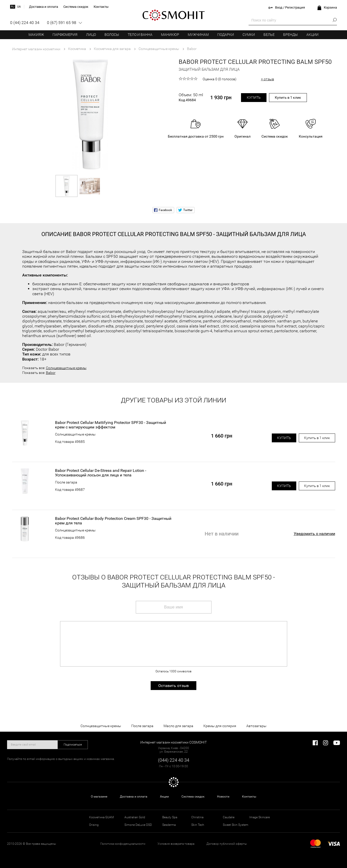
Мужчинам (198, 35)
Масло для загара (178, 726)
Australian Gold (135, 817)
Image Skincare (260, 817)
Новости (223, 797)
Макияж (36, 35)
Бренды (290, 35)
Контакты (249, 797)
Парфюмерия (65, 35)
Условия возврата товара (176, 844)
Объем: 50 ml (191, 97)
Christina (197, 817)
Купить (254, 97)
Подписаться (73, 745)
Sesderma (169, 825)
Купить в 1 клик (288, 97)
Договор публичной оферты (227, 844)
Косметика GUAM (101, 817)
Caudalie (229, 817)
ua (19, 7)
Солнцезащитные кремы (66, 368)
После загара (66, 482)
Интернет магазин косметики (36, 49)
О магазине (99, 797)
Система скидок (193, 797)
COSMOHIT (174, 15)
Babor (51, 373)
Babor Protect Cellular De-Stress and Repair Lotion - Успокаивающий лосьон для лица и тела (101, 473)
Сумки (249, 35)
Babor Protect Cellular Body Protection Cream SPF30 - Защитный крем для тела (113, 521)
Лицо (91, 35)
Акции (312, 35)
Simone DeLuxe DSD (138, 825)
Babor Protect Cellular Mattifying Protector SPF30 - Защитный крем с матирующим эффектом (111, 425)
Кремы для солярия (220, 726)
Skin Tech (198, 825)
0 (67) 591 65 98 (62, 23)
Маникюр (170, 35)
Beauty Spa (170, 817)
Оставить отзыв (173, 686)
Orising (94, 825)
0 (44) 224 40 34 (25, 23)
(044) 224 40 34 (174, 760)
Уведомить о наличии (314, 534)
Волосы (112, 35)
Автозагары (256, 726)
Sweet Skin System (236, 825)
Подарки (226, 35)
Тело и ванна (140, 35)
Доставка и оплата (134, 797)
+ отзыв (268, 79)
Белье (269, 35)
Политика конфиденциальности (123, 844)
